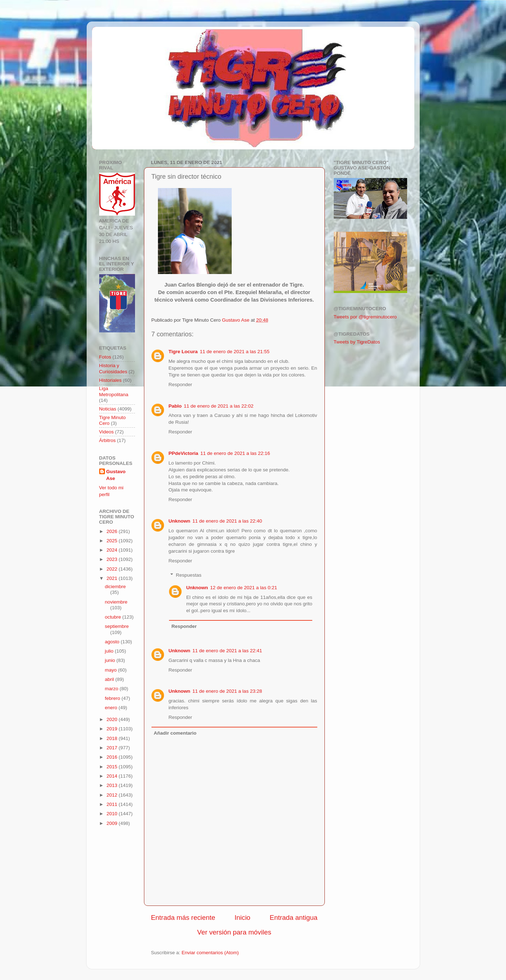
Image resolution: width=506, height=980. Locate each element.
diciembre (115, 587)
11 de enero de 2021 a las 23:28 (227, 691)
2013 (112, 785)
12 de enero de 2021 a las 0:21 (244, 588)
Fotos (105, 357)
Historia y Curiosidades (113, 368)
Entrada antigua (293, 917)
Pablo (175, 406)
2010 (112, 814)
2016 (112, 757)
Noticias (108, 409)
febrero (113, 698)
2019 (112, 729)
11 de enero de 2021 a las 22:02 (218, 406)
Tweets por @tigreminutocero (365, 317)
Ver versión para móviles (234, 932)
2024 (112, 550)
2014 (112, 776)
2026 (112, 531)
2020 (112, 719)
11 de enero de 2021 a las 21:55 (235, 352)
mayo (112, 670)
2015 (112, 767)
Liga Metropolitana (114, 391)
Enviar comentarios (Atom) (210, 953)
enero (112, 708)
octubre (114, 617)
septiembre (117, 626)
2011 (112, 804)
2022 (112, 569)
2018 (112, 738)
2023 (112, 559)
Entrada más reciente (183, 917)
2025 (112, 541)
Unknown (180, 521)
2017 (112, 748)
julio (110, 651)
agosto (113, 642)
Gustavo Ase (116, 475)
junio (111, 660)
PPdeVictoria (184, 453)
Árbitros (108, 440)
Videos (107, 432)
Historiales (110, 380)
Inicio (242, 917)
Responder (180, 385)
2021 (112, 578)
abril (110, 679)
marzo (112, 689)
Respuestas (189, 575)
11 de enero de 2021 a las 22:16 (235, 453)
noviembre (116, 602)
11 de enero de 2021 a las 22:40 (227, 521)
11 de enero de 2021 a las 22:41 (227, 651)
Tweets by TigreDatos (357, 342)
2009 (112, 823)
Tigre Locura (183, 352)
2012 (112, 795)
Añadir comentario (175, 733)
